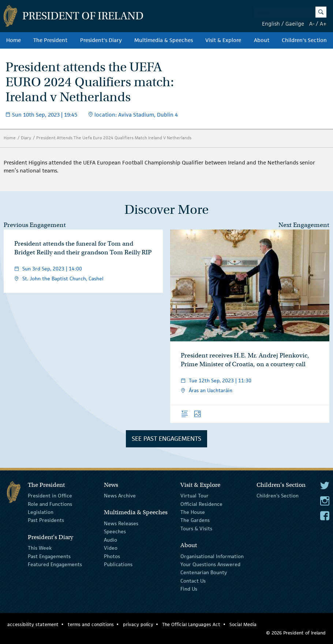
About (262, 40)
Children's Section (304, 40)
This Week (40, 548)
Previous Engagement (35, 225)
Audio (111, 540)
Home (14, 40)
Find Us (189, 589)
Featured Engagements (55, 564)
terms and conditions (91, 624)
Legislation (41, 512)
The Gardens (195, 520)
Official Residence (201, 504)
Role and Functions (50, 504)
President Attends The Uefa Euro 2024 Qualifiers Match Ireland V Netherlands (114, 138)
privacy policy (138, 624)
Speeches (115, 531)
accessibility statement (33, 624)
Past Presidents (46, 520)
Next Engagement (304, 225)
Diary (26, 138)
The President (50, 40)
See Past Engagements (166, 439)
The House (193, 512)
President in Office (50, 496)
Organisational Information (212, 556)
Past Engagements (49, 556)
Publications (118, 564)
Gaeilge (295, 24)
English (271, 24)
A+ (323, 24)
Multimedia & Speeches (164, 40)
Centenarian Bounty (204, 572)
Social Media (243, 624)
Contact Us (193, 581)
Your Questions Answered (210, 564)
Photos (112, 556)
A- (312, 24)
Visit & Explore (223, 40)
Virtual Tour (194, 496)
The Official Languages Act (191, 624)
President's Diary (101, 40)
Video (111, 548)
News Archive (120, 496)
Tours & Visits (196, 529)
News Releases (121, 523)
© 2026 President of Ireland (296, 633)
